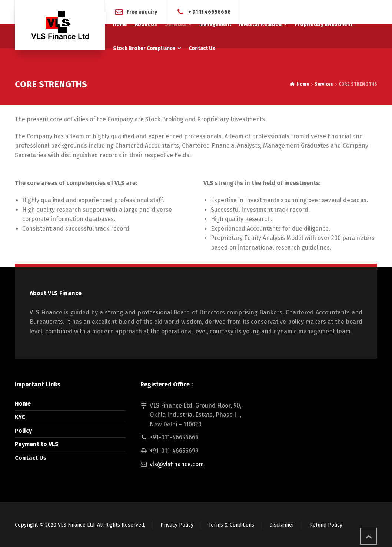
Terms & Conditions (231, 525)
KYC (20, 417)
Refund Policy (326, 525)
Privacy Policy (177, 525)
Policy (23, 431)
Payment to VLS (37, 444)
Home (23, 404)
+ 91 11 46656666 (210, 12)
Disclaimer (282, 525)
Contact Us (31, 458)
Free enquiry (142, 12)
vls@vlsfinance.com (177, 464)
